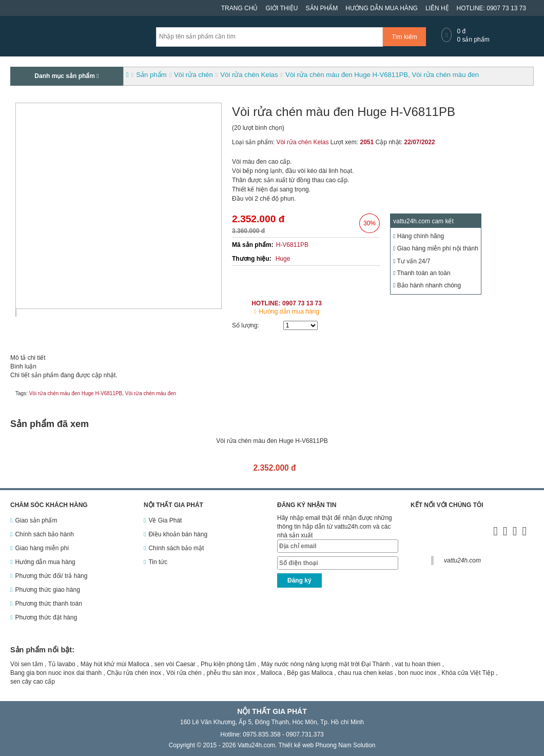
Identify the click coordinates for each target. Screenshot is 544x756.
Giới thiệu (281, 8)
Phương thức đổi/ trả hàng (51, 576)
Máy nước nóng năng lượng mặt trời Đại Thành (326, 664)
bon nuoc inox (417, 673)
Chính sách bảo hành (44, 534)
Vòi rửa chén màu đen (151, 393)
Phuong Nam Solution (346, 745)
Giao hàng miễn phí (42, 548)
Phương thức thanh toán (48, 604)
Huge (283, 259)
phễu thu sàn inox (231, 673)
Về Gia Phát (165, 520)
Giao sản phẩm (36, 520)
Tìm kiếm (404, 37)
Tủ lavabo (62, 664)
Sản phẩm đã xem (50, 424)
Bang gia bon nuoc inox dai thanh (56, 673)
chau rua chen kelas (365, 673)
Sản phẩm (322, 8)
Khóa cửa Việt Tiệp (468, 673)
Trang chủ (240, 8)
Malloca (271, 673)
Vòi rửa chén (184, 673)
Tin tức (158, 562)
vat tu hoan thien (418, 664)
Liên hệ (437, 8)
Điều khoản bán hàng (178, 534)
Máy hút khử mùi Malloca (115, 664)
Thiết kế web (296, 745)
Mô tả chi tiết (28, 358)
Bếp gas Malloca (310, 673)
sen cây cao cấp (33, 682)
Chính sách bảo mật (176, 548)
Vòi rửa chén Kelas (302, 142)
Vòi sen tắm (27, 664)
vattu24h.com (462, 560)
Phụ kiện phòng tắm (228, 664)
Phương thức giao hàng (47, 590)
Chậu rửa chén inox (134, 673)
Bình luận (23, 366)
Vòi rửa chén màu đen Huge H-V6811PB (76, 393)
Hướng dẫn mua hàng (382, 8)
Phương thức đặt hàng (46, 617)
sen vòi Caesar (175, 664)
